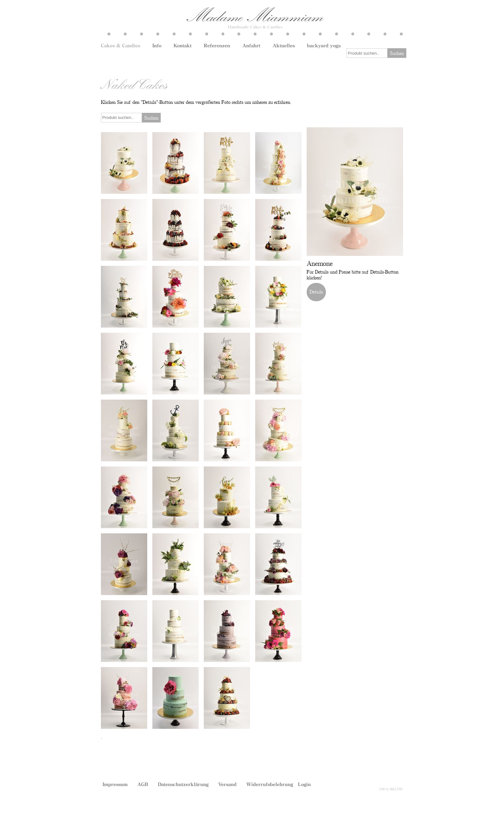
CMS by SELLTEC (391, 789)
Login (304, 784)
